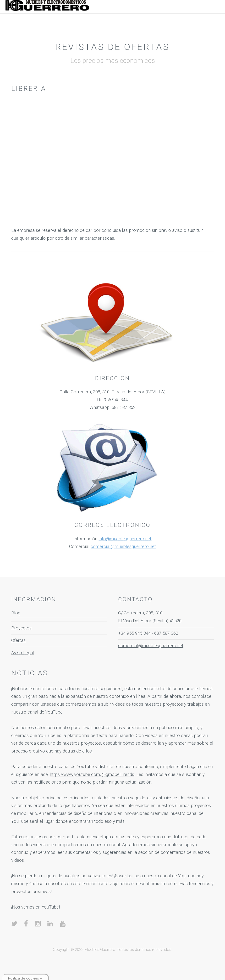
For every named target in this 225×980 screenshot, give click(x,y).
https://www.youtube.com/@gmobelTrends (92, 774)
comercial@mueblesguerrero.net (123, 547)
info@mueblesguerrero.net (125, 539)
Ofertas (18, 640)
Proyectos (21, 628)
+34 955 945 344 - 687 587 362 (148, 633)
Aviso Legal (23, 653)
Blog (16, 613)
